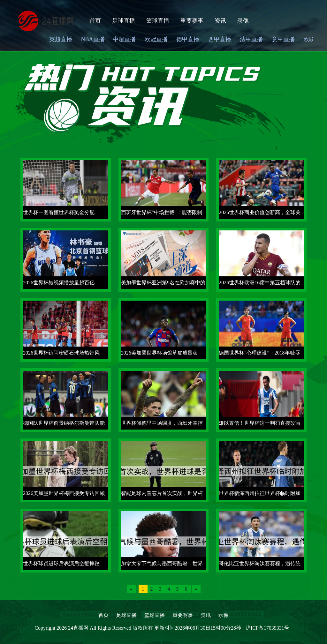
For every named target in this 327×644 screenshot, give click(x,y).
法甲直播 (251, 39)
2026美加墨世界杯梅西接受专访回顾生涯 (64, 495)
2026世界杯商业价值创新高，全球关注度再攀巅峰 (260, 214)
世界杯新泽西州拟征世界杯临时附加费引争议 (260, 495)
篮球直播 (158, 21)
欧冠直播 (156, 39)
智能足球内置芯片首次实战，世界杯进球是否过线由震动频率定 (162, 495)
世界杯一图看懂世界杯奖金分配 (59, 212)
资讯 (220, 21)
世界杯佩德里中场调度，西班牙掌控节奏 (162, 425)
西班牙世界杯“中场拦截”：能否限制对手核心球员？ (162, 214)
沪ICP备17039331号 (267, 628)
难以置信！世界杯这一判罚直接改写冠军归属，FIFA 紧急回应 (260, 425)
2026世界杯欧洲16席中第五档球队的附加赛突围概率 (260, 285)
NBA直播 (93, 39)
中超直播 (124, 39)
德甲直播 (188, 39)
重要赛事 (192, 21)
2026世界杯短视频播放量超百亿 (59, 283)
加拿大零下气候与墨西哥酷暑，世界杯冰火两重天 (162, 565)
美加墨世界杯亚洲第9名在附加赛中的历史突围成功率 (163, 285)
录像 (243, 21)
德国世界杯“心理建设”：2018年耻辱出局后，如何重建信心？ (259, 355)
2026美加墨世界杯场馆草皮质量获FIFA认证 (159, 355)
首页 (95, 21)
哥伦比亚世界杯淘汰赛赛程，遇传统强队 (260, 565)
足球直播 (124, 21)
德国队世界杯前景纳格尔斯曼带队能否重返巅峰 (64, 425)
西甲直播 (220, 39)
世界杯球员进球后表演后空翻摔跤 (61, 563)
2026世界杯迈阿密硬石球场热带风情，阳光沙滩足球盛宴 (61, 355)
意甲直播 (283, 39)
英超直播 (61, 39)
